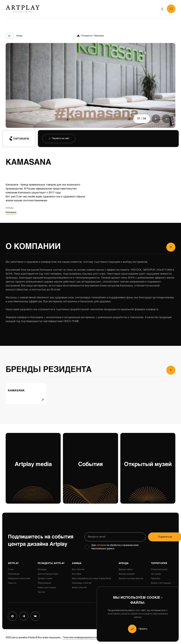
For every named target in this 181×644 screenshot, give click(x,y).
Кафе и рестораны (47, 586)
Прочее (41, 590)
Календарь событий (82, 581)
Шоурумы (42, 567)
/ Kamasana (99, 36)
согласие (101, 543)
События (90, 479)
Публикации (14, 572)
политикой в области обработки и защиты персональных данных (138, 616)
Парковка (155, 576)
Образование (44, 581)
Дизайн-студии (45, 576)
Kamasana (11, 213)
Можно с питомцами (161, 581)
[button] (156, 119)
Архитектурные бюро (48, 572)
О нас (11, 567)
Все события (78, 567)
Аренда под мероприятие (131, 576)
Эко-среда (156, 572)
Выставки (77, 572)
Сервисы (155, 586)
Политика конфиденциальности (80, 635)
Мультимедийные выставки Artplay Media (92, 576)
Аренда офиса (126, 567)
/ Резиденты (86, 36)
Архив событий (79, 586)
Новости (12, 581)
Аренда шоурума (127, 572)
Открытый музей (148, 479)
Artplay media (33, 479)
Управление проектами (19, 576)
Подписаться (156, 535)
